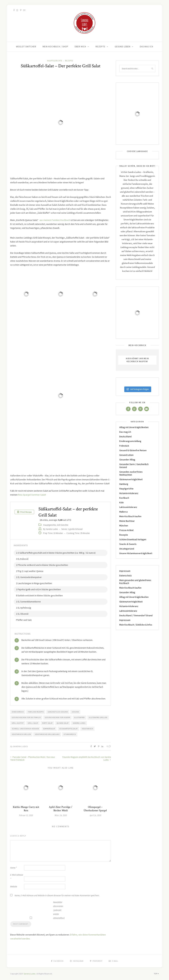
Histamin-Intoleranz (129, 493)
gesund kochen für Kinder (58, 717)
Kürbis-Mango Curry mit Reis (26, 809)
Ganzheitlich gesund (58, 712)
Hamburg (124, 484)
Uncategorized (127, 549)
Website (14, 887)
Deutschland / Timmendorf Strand (136, 615)
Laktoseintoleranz (128, 507)
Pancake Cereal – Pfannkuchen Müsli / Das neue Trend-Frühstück (33, 758)
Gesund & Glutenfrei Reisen (133, 450)
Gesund (75, 712)
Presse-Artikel (126, 530)
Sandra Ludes (79, 723)
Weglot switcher (26, 47)
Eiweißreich (18, 712)
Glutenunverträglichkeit (131, 479)
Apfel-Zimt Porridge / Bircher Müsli (61, 809)
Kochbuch (124, 498)
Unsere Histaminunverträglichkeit (136, 553)
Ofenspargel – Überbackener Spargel (95, 809)
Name (13, 868)
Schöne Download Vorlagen (133, 539)
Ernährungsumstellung (130, 441)
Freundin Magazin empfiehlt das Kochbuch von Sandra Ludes (87, 758)
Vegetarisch (87, 729)
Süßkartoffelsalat (68, 729)
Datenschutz (126, 576)
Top (156, 974)
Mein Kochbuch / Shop (55, 47)
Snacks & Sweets (128, 544)
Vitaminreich (70, 734)
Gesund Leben (123, 47)
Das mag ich (146, 47)
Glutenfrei (80, 717)
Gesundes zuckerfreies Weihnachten (131, 473)
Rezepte (100, 47)
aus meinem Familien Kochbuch (55, 220)
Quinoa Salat (63, 723)
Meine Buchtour (127, 521)
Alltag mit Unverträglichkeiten (134, 427)
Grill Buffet (18, 723)
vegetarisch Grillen (21, 734)
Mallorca (123, 512)
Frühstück (124, 446)
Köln (121, 502)
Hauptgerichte (55, 61)
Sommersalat (49, 729)
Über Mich (80, 47)
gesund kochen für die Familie (26, 717)
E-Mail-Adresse (17, 877)
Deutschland (125, 436)
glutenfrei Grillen (98, 717)
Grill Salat (33, 723)
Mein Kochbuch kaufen (130, 516)
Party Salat (47, 723)
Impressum (125, 571)
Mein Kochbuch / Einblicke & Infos (136, 625)
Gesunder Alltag (127, 460)
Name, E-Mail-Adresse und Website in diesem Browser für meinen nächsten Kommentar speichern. (57, 895)
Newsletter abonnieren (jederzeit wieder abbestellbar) (59, 910)
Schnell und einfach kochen (25, 729)
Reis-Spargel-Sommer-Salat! (32, 495)
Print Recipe (24, 512)
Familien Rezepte (36, 712)
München (124, 526)
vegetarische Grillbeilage (47, 734)
